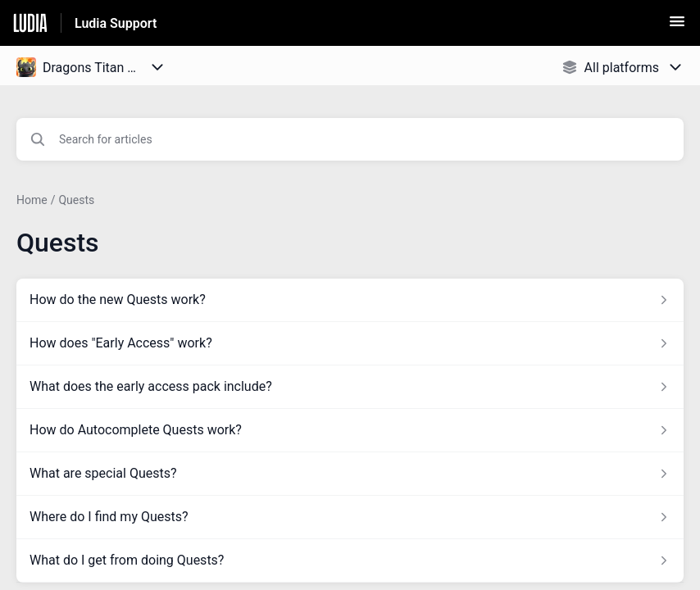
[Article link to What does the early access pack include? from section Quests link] (350, 387)
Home (32, 200)
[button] (677, 27)
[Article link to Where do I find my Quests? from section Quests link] (350, 517)
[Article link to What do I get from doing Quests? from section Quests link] (350, 560)
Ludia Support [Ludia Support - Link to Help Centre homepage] (116, 23)
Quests (76, 200)
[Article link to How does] (350, 343)
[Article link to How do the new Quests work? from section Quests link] (350, 300)
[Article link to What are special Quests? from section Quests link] (350, 474)
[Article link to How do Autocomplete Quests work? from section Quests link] (350, 430)
